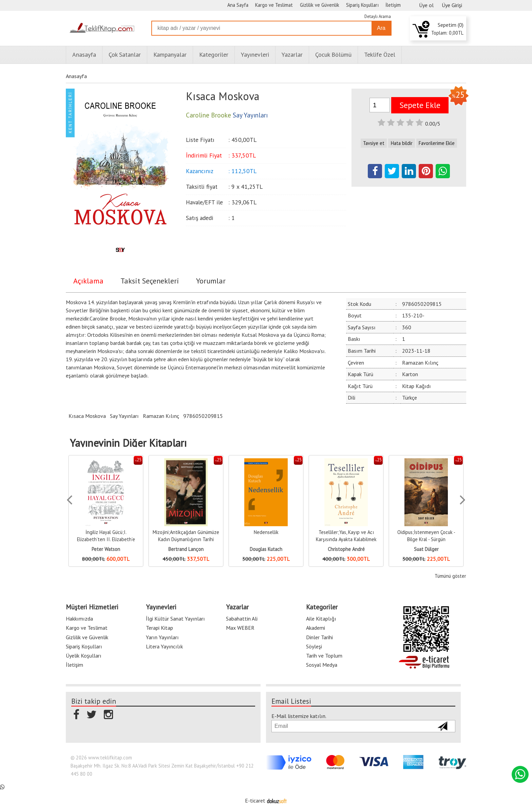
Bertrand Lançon (186, 549)
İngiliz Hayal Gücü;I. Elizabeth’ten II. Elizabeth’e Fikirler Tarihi (106, 539)
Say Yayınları (124, 416)
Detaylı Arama (378, 16)
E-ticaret (255, 800)
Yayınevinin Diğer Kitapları (128, 443)
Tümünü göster (450, 576)
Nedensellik (266, 532)
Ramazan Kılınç (161, 416)
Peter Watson (106, 549)
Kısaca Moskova (87, 416)
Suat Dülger (426, 549)
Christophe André (346, 549)
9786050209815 (203, 416)
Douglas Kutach (266, 549)
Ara (381, 28)
